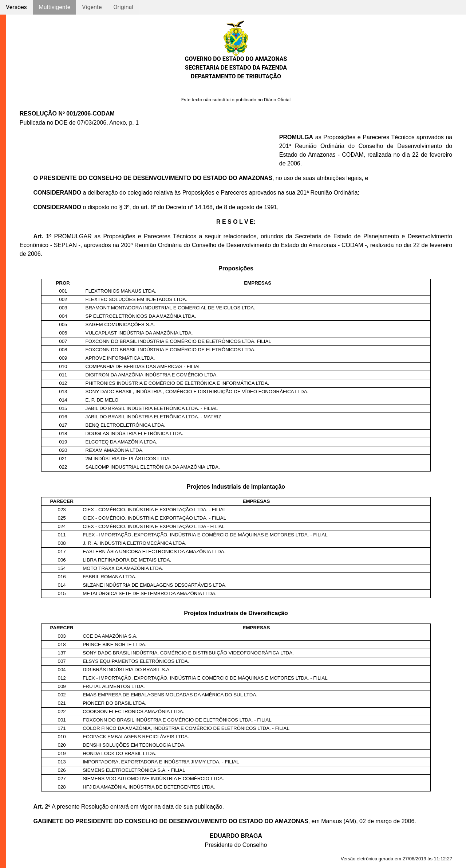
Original (123, 7)
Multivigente (54, 7)
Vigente (92, 7)
